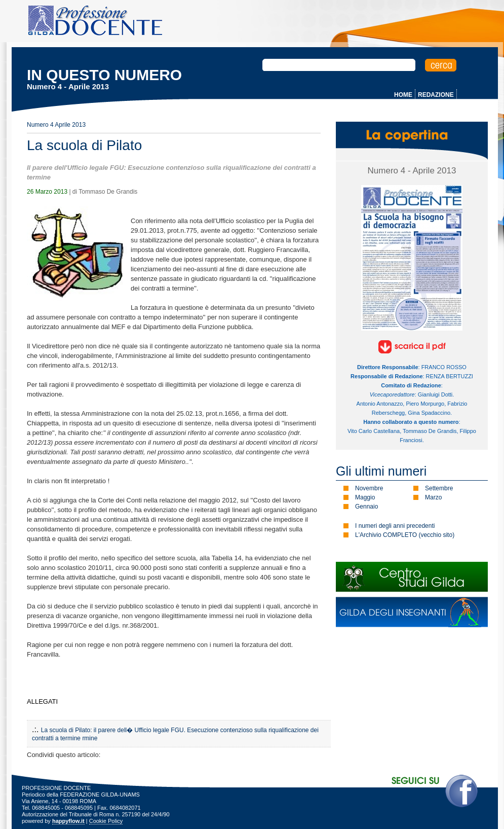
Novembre (369, 488)
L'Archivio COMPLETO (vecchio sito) (405, 535)
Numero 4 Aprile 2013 (56, 125)
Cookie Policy (106, 821)
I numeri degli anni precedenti (395, 526)
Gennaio (366, 507)
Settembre (439, 488)
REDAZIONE (436, 95)
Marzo (433, 497)
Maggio (365, 497)
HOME (403, 95)
